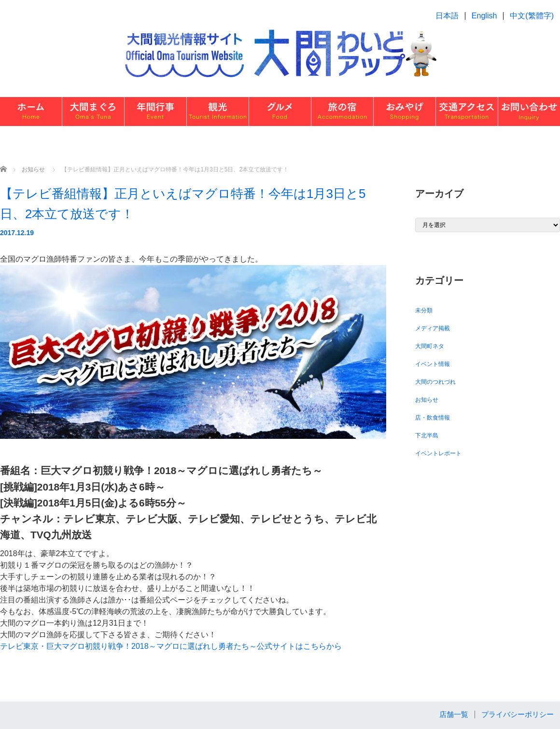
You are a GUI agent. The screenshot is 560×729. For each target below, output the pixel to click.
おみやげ (405, 112)
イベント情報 (433, 364)
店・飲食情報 (433, 418)
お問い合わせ (529, 112)
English (484, 16)
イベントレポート (438, 453)
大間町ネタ (430, 346)
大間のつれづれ (435, 382)
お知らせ (427, 400)
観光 (218, 112)
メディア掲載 (433, 328)
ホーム (31, 112)
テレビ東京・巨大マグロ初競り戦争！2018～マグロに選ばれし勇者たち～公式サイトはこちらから (171, 646)
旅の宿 (342, 112)
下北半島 (427, 435)
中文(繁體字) (532, 16)
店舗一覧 (454, 714)
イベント (155, 112)
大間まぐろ (93, 112)
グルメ (280, 112)
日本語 (447, 16)
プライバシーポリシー (518, 714)
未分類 (424, 310)
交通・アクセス (467, 112)
